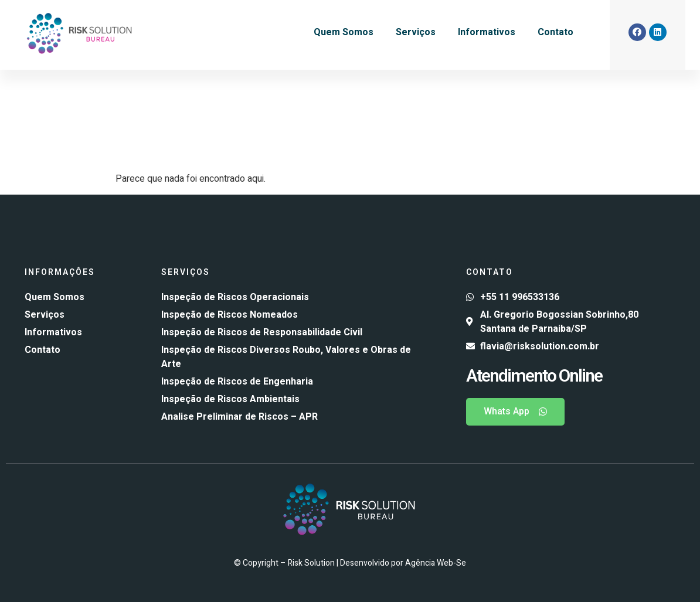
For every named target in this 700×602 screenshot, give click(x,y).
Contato (555, 32)
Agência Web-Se (436, 563)
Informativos (487, 32)
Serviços (416, 32)
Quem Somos (344, 32)
